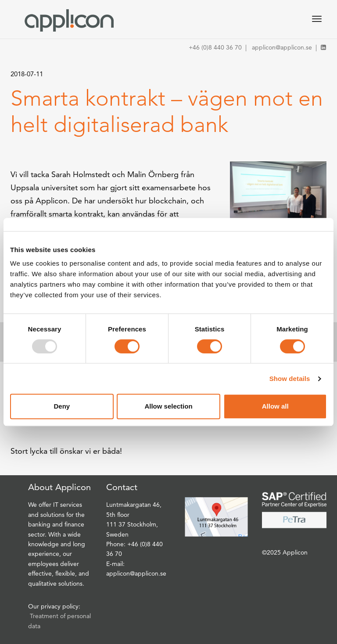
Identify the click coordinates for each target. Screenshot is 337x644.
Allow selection (168, 406)
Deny (62, 406)
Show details (290, 379)
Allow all (275, 406)
